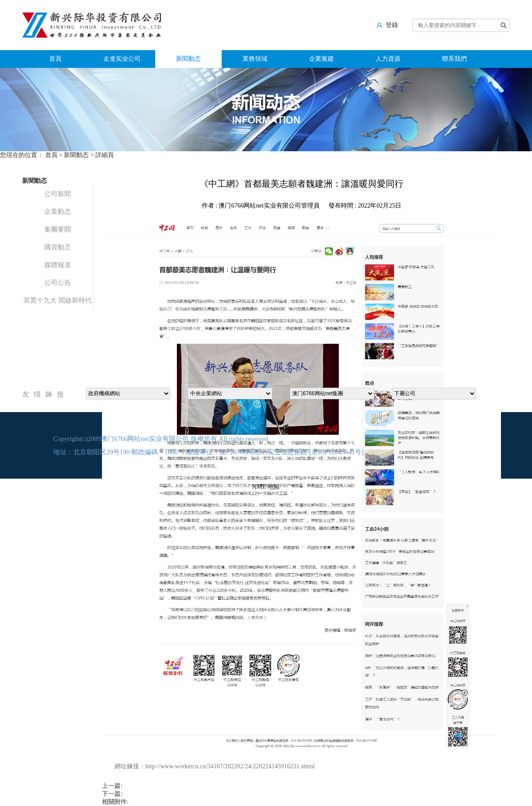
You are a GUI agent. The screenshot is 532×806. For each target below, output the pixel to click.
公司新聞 (58, 194)
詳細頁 (105, 155)
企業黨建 (321, 59)
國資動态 (58, 247)
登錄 (387, 25)
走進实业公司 (122, 59)
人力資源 (388, 59)
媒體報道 (58, 265)
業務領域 (255, 59)
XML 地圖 (266, 487)
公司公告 (58, 283)
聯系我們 (454, 59)
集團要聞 (58, 229)
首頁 (55, 59)
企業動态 (58, 212)
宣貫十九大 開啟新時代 (58, 300)
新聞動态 (188, 59)
